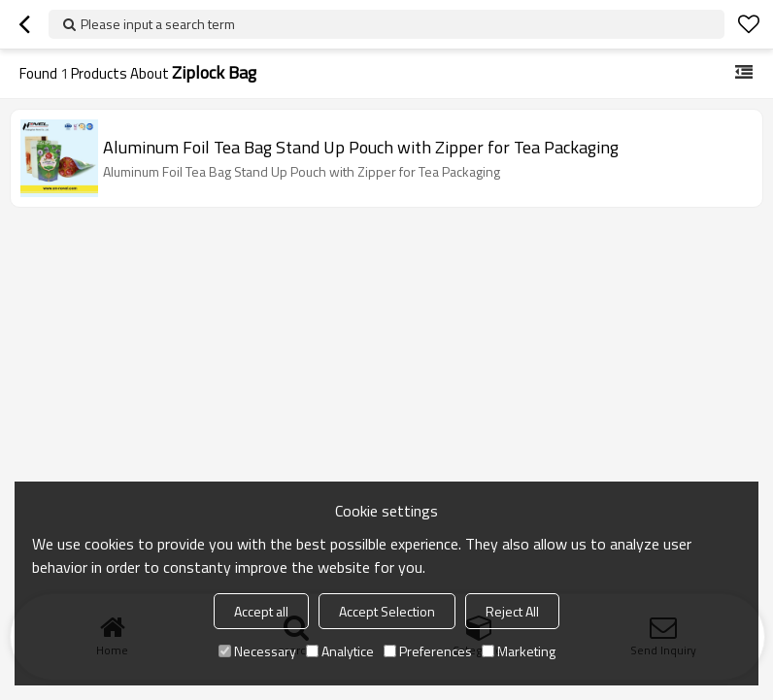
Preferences (428, 651)
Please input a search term (158, 24)
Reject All (512, 611)
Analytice (340, 651)
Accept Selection (387, 611)
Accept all (261, 611)
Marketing (519, 651)
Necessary (257, 651)
